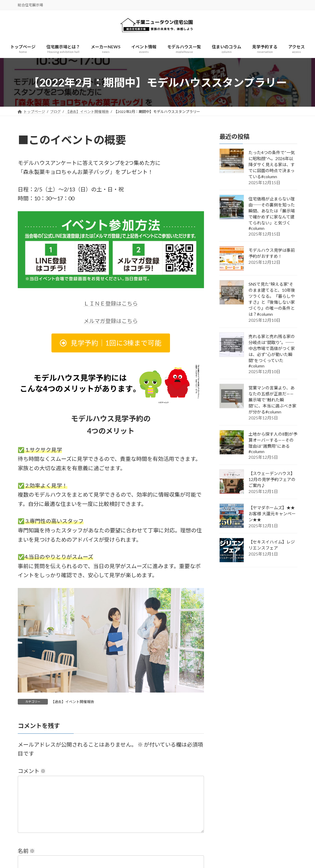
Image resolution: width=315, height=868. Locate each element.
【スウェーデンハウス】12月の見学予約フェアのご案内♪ (272, 480)
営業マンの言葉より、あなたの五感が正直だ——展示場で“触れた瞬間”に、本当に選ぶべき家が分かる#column (272, 400)
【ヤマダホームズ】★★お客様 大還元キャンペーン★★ (272, 514)
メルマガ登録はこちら (111, 321)
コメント (32, 771)
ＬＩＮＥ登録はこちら (111, 303)
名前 (26, 860)
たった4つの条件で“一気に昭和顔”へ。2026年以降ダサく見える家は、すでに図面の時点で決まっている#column (272, 165)
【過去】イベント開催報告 (73, 702)
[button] (111, 343)
